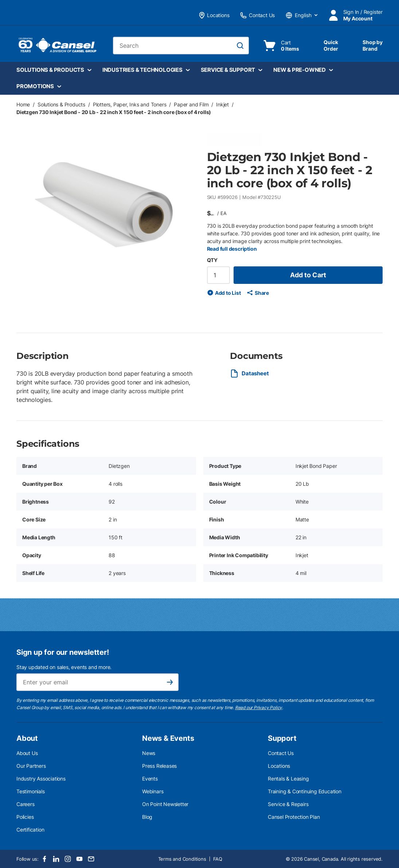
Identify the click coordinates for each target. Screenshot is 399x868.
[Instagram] (68, 859)
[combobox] (181, 46)
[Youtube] (79, 859)
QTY (212, 260)
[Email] (91, 859)
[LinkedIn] (56, 859)
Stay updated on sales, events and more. (64, 667)
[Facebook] (44, 859)
